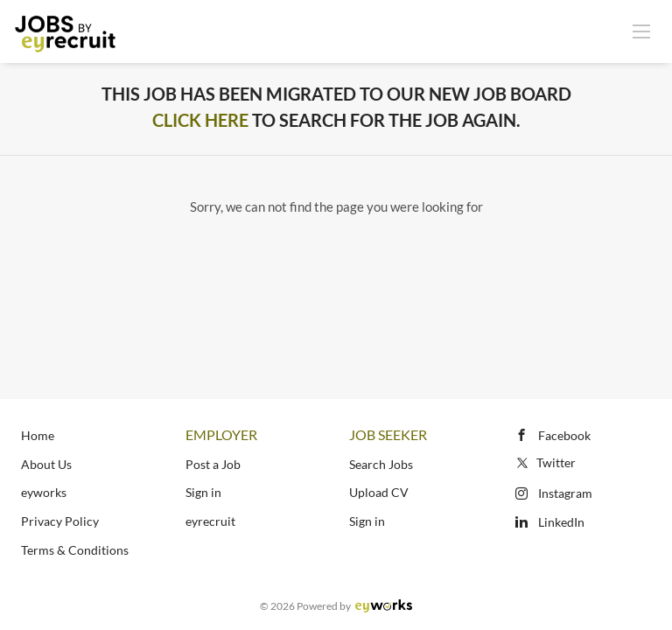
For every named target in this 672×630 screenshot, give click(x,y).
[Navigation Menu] (641, 31)
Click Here (200, 120)
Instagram (565, 493)
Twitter (545, 462)
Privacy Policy (60, 521)
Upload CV (379, 492)
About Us (46, 464)
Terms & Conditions (75, 550)
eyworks (44, 492)
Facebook (564, 435)
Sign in (203, 492)
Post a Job (213, 464)
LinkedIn (561, 522)
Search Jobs (381, 464)
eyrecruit (210, 521)
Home (38, 435)
